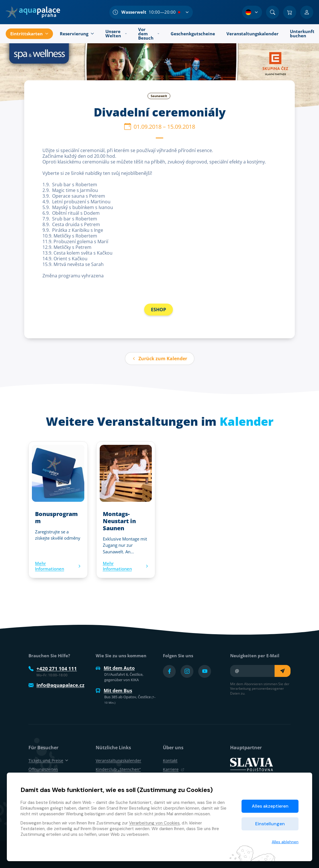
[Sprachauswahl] (252, 12)
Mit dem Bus (114, 691)
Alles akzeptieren (270, 806)
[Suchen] (273, 12)
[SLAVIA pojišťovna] (251, 764)
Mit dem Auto (115, 668)
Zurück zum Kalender (160, 359)
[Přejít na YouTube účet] (205, 671)
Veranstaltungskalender (118, 760)
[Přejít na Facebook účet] (169, 671)
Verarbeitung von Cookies (154, 823)
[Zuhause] (33, 12)
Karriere (174, 769)
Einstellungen (270, 824)
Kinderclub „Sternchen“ (118, 769)
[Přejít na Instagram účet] (187, 671)
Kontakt (170, 760)
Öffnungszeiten (43, 769)
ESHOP (159, 310)
